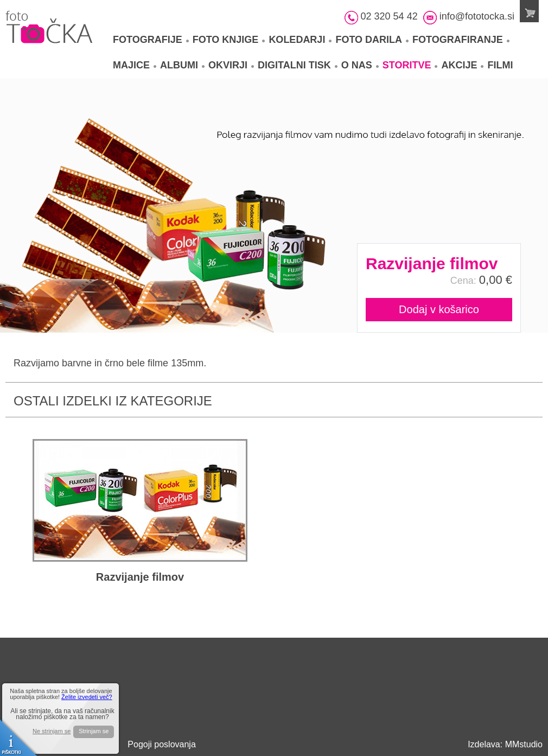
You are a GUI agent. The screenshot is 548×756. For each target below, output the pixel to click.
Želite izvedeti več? (87, 697)
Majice (135, 65)
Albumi (182, 65)
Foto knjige (229, 40)
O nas (360, 65)
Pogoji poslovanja (161, 744)
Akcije (462, 65)
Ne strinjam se (52, 731)
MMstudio (524, 744)
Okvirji (231, 65)
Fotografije (151, 40)
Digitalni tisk (298, 65)
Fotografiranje (461, 40)
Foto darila (372, 40)
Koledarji (300, 40)
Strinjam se (94, 731)
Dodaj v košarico (439, 309)
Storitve (410, 65)
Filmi (500, 65)
